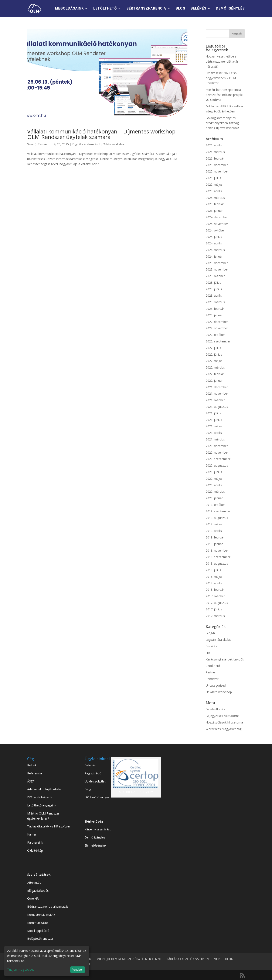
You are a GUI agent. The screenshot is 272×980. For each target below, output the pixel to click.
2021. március (215, 439)
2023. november (217, 269)
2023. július (213, 283)
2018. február (215, 590)
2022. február (215, 374)
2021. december (217, 387)
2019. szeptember (218, 511)
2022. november (217, 328)
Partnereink (35, 842)
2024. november (217, 224)
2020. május (214, 479)
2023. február (215, 309)
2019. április (214, 531)
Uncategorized (216, 685)
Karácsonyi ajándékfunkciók (225, 659)
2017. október (215, 596)
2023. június (214, 289)
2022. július (213, 348)
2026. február (215, 158)
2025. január (214, 211)
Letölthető (213, 666)
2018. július (213, 570)
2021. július (213, 413)
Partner (211, 672)
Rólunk (32, 765)
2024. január (214, 256)
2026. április (214, 145)
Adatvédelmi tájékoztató (44, 789)
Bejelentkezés (215, 709)
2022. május (214, 361)
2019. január (214, 544)
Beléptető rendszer (40, 939)
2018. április (214, 583)
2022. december (217, 322)
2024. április (214, 243)
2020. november (217, 452)
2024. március (215, 250)
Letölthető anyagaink (42, 805)
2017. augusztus (217, 603)
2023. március (215, 302)
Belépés (90, 765)
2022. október (215, 335)
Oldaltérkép (35, 850)
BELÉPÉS (198, 9)
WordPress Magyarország (224, 729)
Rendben (77, 969)
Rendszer (212, 679)
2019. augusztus (217, 518)
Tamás (43, 144)
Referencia (35, 773)
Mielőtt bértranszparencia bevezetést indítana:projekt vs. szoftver (224, 95)
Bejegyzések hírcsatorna (223, 716)
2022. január (214, 381)
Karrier (32, 834)
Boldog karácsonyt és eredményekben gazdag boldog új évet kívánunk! (222, 123)
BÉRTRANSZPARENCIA (146, 9)
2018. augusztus (217, 563)
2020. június (214, 472)
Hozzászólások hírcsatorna (224, 722)
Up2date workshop (113, 144)
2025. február (215, 204)
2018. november (217, 550)
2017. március (215, 616)
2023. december (217, 263)
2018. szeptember (218, 557)
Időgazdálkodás (38, 891)
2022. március (215, 367)
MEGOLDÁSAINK (69, 9)
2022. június (214, 354)
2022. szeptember (218, 341)
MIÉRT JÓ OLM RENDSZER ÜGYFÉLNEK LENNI (129, 959)
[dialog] (47, 961)
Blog (88, 789)
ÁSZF (31, 781)
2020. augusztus (217, 465)
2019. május (214, 524)
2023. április (214, 295)
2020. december (217, 446)
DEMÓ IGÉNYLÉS (230, 9)
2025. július (213, 178)
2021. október (215, 400)
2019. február (215, 537)
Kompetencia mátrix (41, 915)
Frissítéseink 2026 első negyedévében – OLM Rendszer (221, 78)
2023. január (214, 315)
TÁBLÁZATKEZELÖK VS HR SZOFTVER (193, 959)
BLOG (181, 9)
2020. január (214, 498)
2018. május (214, 577)
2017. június (214, 609)
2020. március (215, 491)
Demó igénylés (95, 837)
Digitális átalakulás (85, 144)
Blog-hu (211, 633)
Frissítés (211, 646)
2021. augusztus (217, 407)
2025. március (215, 198)
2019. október (215, 505)
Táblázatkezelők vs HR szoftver (49, 826)
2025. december (217, 165)
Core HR (33, 898)
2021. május (214, 426)
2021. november (217, 393)
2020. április (214, 485)
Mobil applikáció (38, 931)
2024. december (217, 217)
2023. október (215, 276)
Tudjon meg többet (21, 969)
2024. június (214, 237)
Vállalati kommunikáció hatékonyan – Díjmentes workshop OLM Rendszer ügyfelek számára (101, 134)
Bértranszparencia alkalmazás (48, 906)
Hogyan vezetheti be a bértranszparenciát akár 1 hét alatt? (223, 61)
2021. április (214, 433)
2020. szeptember (218, 459)
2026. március (215, 152)
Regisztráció (93, 773)
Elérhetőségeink (95, 845)
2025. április (214, 191)
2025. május (214, 184)
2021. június (214, 420)
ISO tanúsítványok (40, 797)
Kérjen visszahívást (98, 829)
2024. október (215, 230)
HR (208, 653)
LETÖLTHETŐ (105, 9)
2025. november (217, 171)
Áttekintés (34, 883)
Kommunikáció (38, 923)
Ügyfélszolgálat (95, 781)
